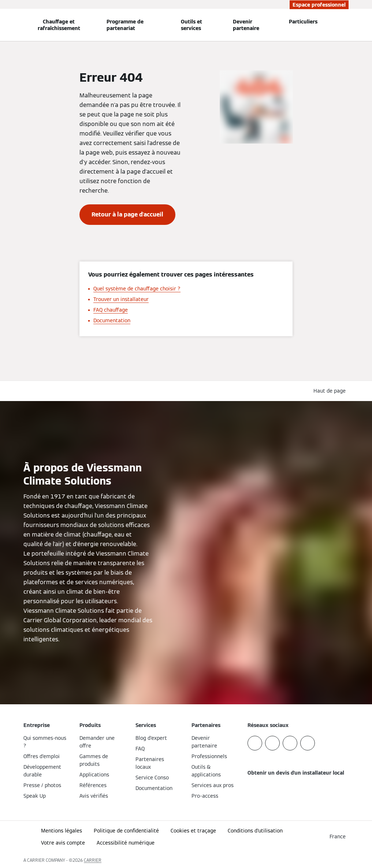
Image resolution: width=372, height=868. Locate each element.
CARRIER (93, 860)
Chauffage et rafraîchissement (59, 25)
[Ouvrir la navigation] (4, 25)
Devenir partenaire (246, 25)
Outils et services (191, 25)
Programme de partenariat (125, 25)
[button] (331, 391)
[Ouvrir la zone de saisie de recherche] (345, 25)
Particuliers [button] (303, 22)
